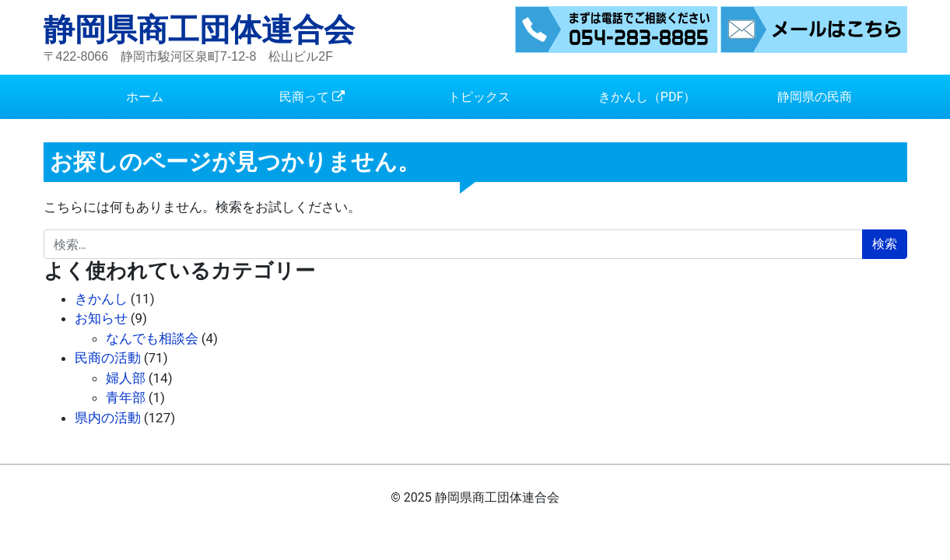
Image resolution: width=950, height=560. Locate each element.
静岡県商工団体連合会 (199, 30)
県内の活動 (108, 418)
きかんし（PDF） (647, 97)
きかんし (101, 299)
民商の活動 (108, 358)
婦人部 (126, 378)
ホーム (145, 97)
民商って (304, 97)
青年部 (126, 397)
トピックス (479, 97)
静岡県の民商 (815, 97)
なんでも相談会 (152, 338)
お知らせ (101, 318)
